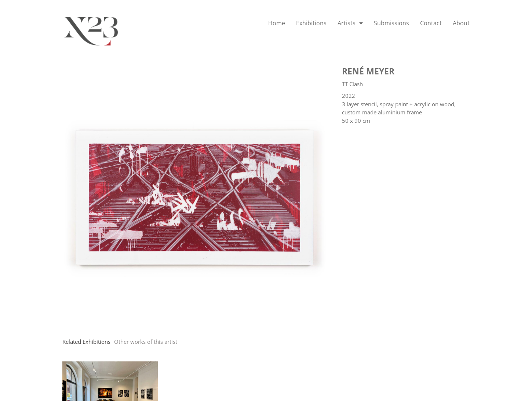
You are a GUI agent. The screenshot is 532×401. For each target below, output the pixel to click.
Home (277, 23)
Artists (350, 23)
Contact (431, 23)
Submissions (391, 23)
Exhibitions (311, 23)
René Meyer (368, 71)
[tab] (86, 342)
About (461, 23)
